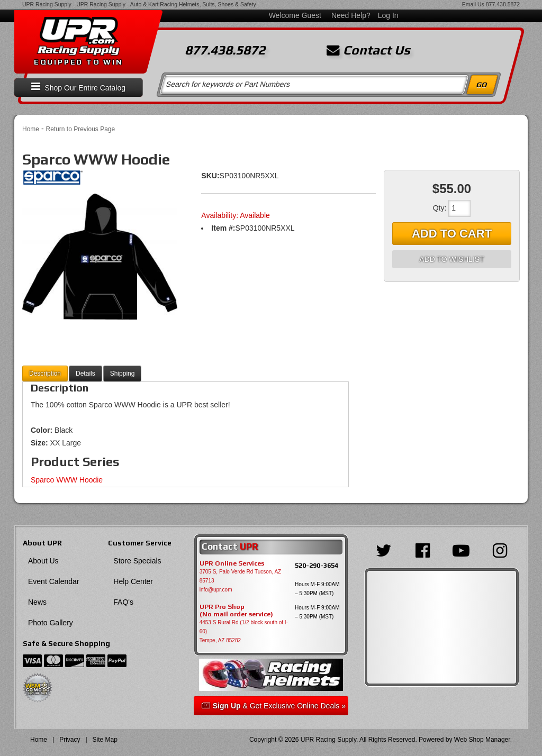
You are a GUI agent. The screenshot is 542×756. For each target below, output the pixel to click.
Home (31, 129)
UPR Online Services (232, 563)
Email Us (473, 4)
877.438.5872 (503, 4)
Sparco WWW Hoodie (67, 480)
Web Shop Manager (482, 740)
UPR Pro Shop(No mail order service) (236, 611)
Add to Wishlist (451, 259)
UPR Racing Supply (47, 4)
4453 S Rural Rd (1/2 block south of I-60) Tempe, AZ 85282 (244, 631)
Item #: (223, 228)
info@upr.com (216, 590)
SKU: (210, 176)
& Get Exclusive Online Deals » (274, 706)
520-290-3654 (317, 565)
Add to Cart (452, 234)
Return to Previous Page (80, 129)
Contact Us (368, 50)
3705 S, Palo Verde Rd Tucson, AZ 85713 (241, 576)
